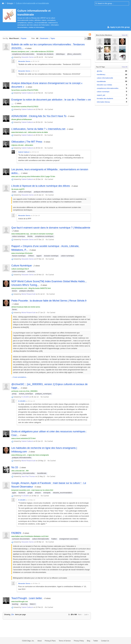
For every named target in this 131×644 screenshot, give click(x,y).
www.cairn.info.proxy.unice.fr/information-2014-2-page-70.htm (33, 177)
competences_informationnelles (23, 473)
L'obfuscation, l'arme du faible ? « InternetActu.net (38, 129)
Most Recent (14, 38)
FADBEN (16, 533)
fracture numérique (19, 256)
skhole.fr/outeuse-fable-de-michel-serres (26, 307)
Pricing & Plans (50, 641)
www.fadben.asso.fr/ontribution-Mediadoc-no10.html (30, 536)
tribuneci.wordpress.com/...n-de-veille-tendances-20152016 (32, 52)
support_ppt (101, 95)
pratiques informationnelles (43, 192)
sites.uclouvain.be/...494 (20, 471)
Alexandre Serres (28, 57)
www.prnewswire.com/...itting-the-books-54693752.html (31, 288)
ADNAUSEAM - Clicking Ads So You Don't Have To (39, 116)
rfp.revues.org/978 (18, 189)
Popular (24, 38)
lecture (14, 291)
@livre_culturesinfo (74, 54)
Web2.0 (33, 604)
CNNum (31, 256)
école (14, 192)
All (37, 38)
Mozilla (30, 236)
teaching (15, 604)
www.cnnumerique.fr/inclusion (22, 253)
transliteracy (101, 74)
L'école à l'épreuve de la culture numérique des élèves (41, 186)
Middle (89, 39)
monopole (47, 493)
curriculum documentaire (21, 539)
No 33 (15, 467)
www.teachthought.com (20, 602)
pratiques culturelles (27, 291)
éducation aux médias (105, 85)
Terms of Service (65, 641)
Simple (86, 39)
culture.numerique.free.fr (20, 269)
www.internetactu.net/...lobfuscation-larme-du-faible (30, 132)
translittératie (42, 473)
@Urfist (100, 71)
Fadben (54, 539)
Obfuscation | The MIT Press (27, 142)
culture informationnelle (41, 539)
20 (13, 615)
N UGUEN (25, 397)
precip (14, 394)
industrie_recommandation (62, 493)
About (40, 641)
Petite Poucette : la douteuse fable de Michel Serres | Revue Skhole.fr (49, 301)
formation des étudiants (45, 54)
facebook (22, 493)
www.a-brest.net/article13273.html (23, 438)
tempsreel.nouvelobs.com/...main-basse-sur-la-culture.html (32, 490)
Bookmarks (44, 38)
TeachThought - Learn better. (27, 598)
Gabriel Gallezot (27, 93)
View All (125, 35)
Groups (10, 3)
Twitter (96, 641)
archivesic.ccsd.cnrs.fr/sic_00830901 (24, 391)
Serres (14, 309)
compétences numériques (44, 236)
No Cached (49, 57)
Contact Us (105, 641)
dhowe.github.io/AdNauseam (22, 119)
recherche (31, 271)
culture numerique (25, 192)
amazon (38, 493)
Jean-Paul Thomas (28, 476)
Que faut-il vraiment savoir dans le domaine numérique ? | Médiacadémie (51, 228)
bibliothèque (60, 54)
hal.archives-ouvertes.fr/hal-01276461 (25, 90)
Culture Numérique (22, 266)
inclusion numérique (51, 256)
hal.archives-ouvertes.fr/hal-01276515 (25, 107)
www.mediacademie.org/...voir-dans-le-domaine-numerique (32, 234)
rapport (39, 256)
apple (14, 493)
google (30, 493)
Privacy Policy (79, 641)
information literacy (103, 102)
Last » (86, 615)
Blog (88, 641)
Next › (80, 615)
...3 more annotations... (19, 377)
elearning (24, 604)
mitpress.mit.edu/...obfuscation (22, 145)
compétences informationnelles (23, 54)
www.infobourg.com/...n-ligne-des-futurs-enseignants (30, 455)
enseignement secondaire (69, 539)
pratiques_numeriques (43, 394)
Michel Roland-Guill (28, 294)
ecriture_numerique (26, 394)
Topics (53, 38)
